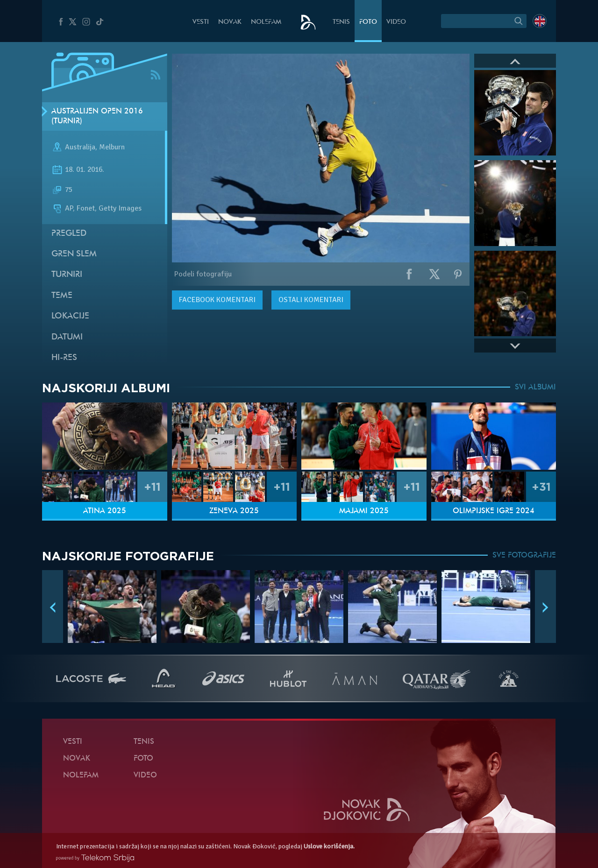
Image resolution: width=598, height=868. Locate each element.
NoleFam (266, 22)
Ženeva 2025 (234, 511)
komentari (217, 300)
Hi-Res (64, 358)
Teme (62, 296)
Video (396, 22)
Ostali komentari (311, 300)
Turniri (67, 275)
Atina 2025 (105, 511)
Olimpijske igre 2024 (494, 511)
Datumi (67, 337)
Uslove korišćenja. (329, 846)
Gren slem (74, 254)
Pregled (69, 234)
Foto (368, 22)
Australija (80, 148)
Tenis (341, 22)
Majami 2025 (364, 511)
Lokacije (70, 316)
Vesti (201, 22)
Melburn (112, 148)
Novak (230, 22)
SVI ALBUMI (535, 388)
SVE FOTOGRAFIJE (524, 556)
